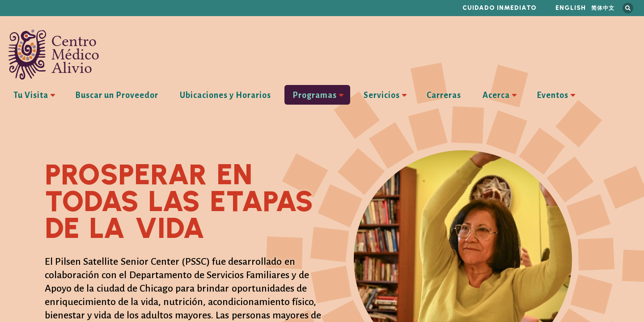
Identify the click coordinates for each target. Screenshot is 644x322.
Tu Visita (31, 95)
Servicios (382, 95)
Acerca (496, 95)
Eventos (553, 95)
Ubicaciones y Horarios (225, 95)
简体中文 (603, 8)
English (571, 8)
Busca (628, 8)
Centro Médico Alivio (54, 55)
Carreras (444, 95)
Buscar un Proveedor (117, 95)
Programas (315, 95)
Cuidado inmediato (500, 8)
